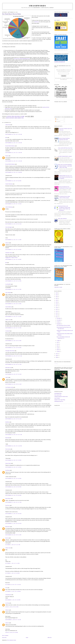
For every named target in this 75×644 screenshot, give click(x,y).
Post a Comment (5, 635)
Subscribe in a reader (58, 287)
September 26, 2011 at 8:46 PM (13, 495)
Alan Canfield (8, 293)
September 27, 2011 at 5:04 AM (13, 514)
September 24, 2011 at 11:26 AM (14, 134)
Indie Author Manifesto (62, 219)
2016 (57, 308)
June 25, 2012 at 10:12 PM (12, 607)
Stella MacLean (8, 368)
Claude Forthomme (9, 184)
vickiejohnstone (8, 595)
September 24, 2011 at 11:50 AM (14, 161)
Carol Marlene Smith (9, 387)
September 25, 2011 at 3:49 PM (13, 259)
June (58, 344)
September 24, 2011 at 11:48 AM (14, 153)
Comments (58, 121)
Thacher (7, 156)
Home (27, 637)
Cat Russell (7, 331)
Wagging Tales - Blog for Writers (11, 257)
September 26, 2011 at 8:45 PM (13, 487)
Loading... (56, 364)
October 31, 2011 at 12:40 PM (13, 591)
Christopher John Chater (10, 351)
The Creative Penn (58, 395)
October (59, 322)
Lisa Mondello (8, 284)
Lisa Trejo (7, 603)
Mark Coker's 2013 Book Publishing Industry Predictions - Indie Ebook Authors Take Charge (65, 166)
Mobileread (37, 22)
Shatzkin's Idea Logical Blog (60, 400)
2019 (57, 302)
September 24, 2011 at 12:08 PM (14, 172)
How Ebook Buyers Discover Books (63, 325)
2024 (57, 293)
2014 (57, 311)
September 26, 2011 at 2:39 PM (13, 460)
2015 (57, 309)
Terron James (8, 449)
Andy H (7, 377)
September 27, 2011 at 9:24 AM (13, 523)
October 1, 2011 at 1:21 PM (12, 563)
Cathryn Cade (8, 548)
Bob (6, 263)
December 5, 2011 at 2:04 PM (13, 600)
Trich (6, 588)
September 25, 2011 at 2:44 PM (13, 249)
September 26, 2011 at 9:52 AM (13, 419)
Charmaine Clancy (9, 253)
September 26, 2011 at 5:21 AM (13, 364)
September (59, 324)
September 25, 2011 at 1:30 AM (13, 204)
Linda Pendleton (8, 307)
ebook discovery (10, 118)
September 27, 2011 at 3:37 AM (13, 502)
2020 (57, 300)
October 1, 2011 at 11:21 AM (13, 545)
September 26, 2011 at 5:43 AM (13, 374)
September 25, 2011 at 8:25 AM (13, 224)
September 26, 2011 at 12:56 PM (14, 446)
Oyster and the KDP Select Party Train (65, 148)
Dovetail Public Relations (10, 146)
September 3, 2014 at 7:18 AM (13, 620)
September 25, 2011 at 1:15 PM (13, 240)
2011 (57, 317)
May (58, 346)
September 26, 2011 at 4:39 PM (13, 478)
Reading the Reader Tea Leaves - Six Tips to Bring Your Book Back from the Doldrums (65, 177)
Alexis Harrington (9, 227)
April (58, 348)
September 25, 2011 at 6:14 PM (13, 304)
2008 (57, 357)
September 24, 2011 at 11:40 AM (14, 143)
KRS (6, 137)
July (58, 342)
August (58, 341)
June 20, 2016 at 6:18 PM (12, 632)
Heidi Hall (7, 438)
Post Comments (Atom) (12, 640)
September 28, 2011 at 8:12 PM (13, 535)
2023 (57, 295)
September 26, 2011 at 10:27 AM (14, 435)
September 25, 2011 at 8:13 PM (13, 341)
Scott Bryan (8, 470)
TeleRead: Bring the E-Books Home (61, 396)
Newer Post (4, 637)
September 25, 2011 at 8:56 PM (13, 348)
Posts (57, 119)
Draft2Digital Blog (58, 393)
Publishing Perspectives (59, 401)
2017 (57, 306)
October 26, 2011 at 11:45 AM (13, 585)
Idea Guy (7, 538)
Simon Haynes (8, 498)
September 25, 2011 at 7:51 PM (13, 328)
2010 (57, 354)
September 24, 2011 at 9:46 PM (13, 181)
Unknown (7, 243)
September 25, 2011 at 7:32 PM (13, 316)
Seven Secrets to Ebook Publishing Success (22, 59)
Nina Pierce (7, 505)
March (58, 350)
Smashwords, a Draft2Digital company (44, 8)
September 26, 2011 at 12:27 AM (14, 356)
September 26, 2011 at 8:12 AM (13, 384)
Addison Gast (8, 320)
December (59, 318)
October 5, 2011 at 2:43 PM (12, 573)
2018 (57, 304)
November (59, 320)
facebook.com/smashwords (60, 62)
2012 (57, 315)
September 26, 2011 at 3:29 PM (13, 467)
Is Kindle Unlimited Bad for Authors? (65, 156)
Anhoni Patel (8, 125)
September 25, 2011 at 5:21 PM (13, 281)
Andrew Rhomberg (9, 207)
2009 (57, 356)
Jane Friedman (57, 398)
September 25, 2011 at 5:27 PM (13, 289)
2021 (57, 298)
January (59, 351)
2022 (57, 297)
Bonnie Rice (8, 527)
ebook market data (19, 118)
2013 (57, 313)
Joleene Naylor (8, 463)
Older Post (50, 637)
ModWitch (7, 422)
